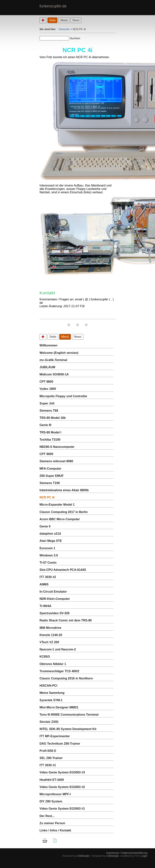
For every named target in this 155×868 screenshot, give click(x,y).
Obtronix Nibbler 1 (53, 664)
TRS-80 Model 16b (53, 418)
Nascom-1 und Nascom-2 (58, 649)
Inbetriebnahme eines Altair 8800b (64, 490)
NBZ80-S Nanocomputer (57, 447)
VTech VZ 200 (49, 642)
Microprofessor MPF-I (55, 794)
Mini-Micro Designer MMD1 (59, 707)
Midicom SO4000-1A (54, 374)
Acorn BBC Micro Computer (60, 519)
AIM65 (44, 584)
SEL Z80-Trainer (51, 758)
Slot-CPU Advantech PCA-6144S (63, 570)
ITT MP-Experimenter (55, 736)
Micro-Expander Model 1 (57, 505)
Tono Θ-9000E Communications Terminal (69, 715)
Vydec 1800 (48, 389)
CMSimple (83, 856)
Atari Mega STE (51, 541)
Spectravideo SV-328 (54, 613)
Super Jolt (47, 403)
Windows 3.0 (49, 555)
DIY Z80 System (51, 801)
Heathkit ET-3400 (52, 780)
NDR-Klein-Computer (55, 599)
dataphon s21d (50, 534)
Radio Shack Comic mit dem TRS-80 (66, 620)
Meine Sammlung (52, 693)
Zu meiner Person (52, 823)
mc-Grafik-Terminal (53, 360)
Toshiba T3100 (50, 440)
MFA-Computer (50, 469)
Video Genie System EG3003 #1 (62, 809)
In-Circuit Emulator (53, 592)
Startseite (64, 29)
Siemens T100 (50, 483)
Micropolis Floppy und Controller (63, 396)
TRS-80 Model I (50, 432)
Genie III (45, 425)
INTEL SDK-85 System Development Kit (68, 729)
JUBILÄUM (47, 367)
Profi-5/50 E (48, 751)
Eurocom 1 (47, 548)
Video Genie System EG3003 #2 (62, 787)
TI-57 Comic (48, 563)
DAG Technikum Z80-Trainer (60, 744)
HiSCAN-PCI (48, 686)
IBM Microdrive (50, 628)
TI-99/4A (45, 606)
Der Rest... (47, 816)
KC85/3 (45, 657)
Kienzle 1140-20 (51, 635)
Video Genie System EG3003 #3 (62, 772)
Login (144, 856)
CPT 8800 (46, 382)
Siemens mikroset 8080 (56, 461)
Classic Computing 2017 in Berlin (64, 512)
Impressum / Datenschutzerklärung (127, 853)
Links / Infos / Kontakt (55, 830)
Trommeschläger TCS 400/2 (59, 671)
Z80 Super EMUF (52, 476)
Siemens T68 (49, 411)
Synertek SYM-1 (51, 700)
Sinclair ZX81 (49, 722)
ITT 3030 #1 (48, 765)
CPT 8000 (46, 454)
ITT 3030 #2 (48, 577)
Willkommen (48, 345)
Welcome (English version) (59, 353)
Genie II (45, 526)
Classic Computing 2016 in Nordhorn (66, 678)
